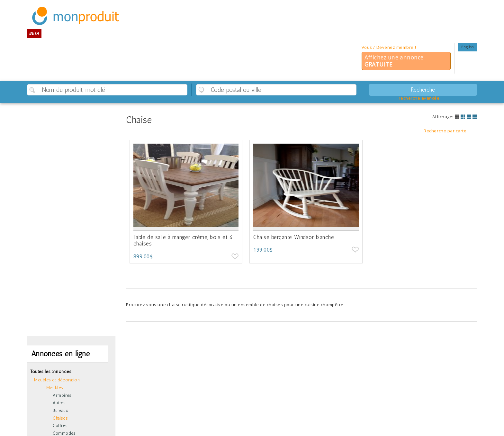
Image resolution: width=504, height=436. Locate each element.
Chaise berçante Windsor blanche (294, 237)
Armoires (62, 395)
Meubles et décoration (57, 380)
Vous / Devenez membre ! (389, 47)
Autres (59, 403)
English (468, 47)
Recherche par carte (445, 131)
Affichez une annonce (394, 61)
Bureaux (60, 410)
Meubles (55, 387)
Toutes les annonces (51, 371)
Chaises (60, 418)
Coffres (60, 426)
